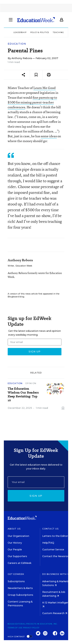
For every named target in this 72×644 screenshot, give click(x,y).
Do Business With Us (57, 574)
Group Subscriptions (20, 595)
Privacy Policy (31, 628)
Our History (15, 543)
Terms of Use (15, 628)
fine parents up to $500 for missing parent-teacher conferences (32, 102)
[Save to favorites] (36, 75)
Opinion (31, 383)
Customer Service (53, 549)
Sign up (36, 496)
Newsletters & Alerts (20, 588)
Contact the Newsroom (57, 556)
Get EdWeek (16, 574)
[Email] (36, 482)
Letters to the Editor (55, 536)
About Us (14, 529)
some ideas (49, 136)
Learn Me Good (45, 88)
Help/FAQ (48, 543)
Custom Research (55, 613)
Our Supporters (17, 556)
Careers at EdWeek (19, 563)
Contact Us (50, 529)
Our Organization (18, 536)
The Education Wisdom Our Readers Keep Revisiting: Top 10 (23, 395)
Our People (15, 549)
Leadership (20, 32)
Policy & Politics (40, 32)
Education (17, 44)
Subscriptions (16, 581)
